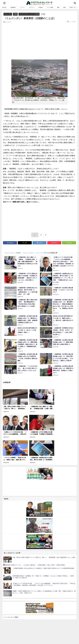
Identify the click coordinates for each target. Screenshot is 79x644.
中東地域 (40, 7)
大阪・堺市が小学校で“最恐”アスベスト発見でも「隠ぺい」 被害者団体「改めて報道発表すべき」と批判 (44, 530)
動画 (64, 7)
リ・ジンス (73, 22)
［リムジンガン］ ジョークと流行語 (29, 14)
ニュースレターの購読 (11, 590)
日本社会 (4, 7)
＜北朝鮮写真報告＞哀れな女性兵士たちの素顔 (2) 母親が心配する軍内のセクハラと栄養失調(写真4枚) (43, 541)
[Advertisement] (39, 43)
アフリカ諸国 (50, 7)
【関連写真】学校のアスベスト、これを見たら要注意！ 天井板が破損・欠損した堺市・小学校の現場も (34, 538)
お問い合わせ (16, 642)
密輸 (44, 14)
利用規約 (5, 642)
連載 (58, 7)
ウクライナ (32, 7)
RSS (9, 642)
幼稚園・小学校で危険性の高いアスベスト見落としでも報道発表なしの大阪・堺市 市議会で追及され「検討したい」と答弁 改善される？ (44, 565)
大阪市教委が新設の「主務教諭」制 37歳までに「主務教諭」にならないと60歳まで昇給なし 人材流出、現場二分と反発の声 (43, 549)
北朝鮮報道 (13, 7)
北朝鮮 (15, 14)
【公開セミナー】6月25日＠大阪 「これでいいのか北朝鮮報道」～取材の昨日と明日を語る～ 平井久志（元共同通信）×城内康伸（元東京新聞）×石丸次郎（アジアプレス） (44, 557)
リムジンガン (8, 14)
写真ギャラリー (73, 7)
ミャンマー (22, 7)
